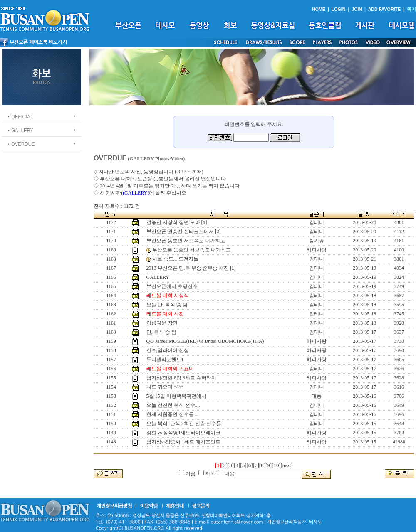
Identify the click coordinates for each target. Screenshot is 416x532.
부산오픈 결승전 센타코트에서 (180, 232)
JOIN (357, 9)
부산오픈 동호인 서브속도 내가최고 (186, 241)
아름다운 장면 (162, 323)
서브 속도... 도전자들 (175, 259)
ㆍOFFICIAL (20, 116)
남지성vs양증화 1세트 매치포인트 (184, 442)
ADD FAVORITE (385, 9)
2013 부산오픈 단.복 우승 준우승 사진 (188, 268)
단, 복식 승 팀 (161, 332)
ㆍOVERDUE (21, 144)
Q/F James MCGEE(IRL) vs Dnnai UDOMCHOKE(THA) (205, 341)
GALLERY (158, 277)
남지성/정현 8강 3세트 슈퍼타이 (181, 378)
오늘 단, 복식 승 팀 (167, 305)
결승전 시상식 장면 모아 (173, 222)
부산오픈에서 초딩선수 (172, 286)
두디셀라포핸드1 (165, 360)
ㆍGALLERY (20, 130)
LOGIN (339, 9)
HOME (319, 9)
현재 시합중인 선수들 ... (173, 414)
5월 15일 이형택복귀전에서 (176, 396)
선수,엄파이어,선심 (168, 350)
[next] (287, 465)
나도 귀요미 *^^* (165, 387)
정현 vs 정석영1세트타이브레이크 (184, 433)
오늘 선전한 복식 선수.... (173, 405)
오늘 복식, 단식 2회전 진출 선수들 (184, 424)
